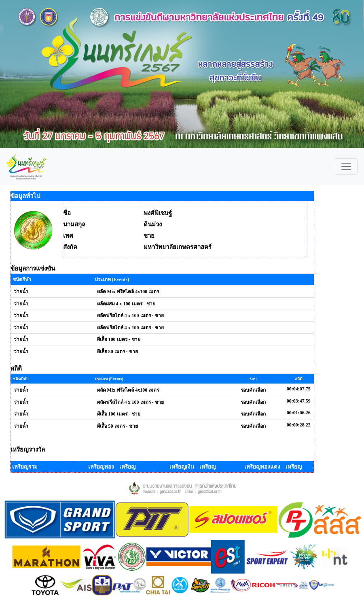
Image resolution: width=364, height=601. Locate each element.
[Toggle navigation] (346, 166)
